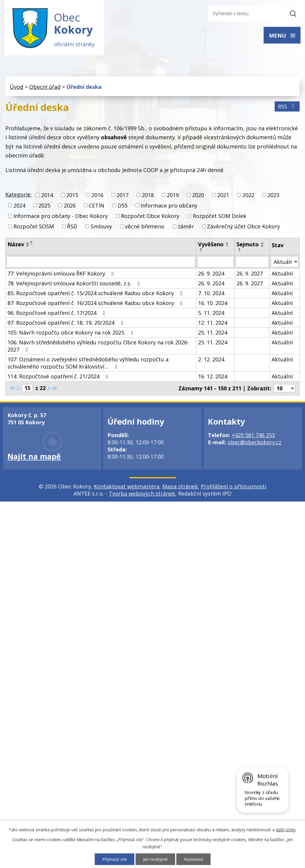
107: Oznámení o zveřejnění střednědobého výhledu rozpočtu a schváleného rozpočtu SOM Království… (88, 363)
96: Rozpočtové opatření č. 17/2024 (57, 313)
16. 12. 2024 (213, 376)
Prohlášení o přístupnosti (234, 486)
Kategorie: (18, 194)
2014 (47, 195)
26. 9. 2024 (211, 273)
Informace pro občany (169, 205)
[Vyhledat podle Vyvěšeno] (215, 262)
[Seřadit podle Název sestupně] (32, 244)
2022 (248, 195)
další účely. (286, 830)
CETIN (97, 205)
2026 (70, 205)
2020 (198, 195)
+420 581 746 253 (253, 435)
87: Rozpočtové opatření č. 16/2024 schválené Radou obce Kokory (96, 303)
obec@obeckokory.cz (255, 442)
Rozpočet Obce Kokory (150, 216)
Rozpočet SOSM (34, 226)
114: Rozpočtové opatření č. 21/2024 (59, 376)
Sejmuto (250, 244)
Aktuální (282, 273)
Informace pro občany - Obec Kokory (61, 216)
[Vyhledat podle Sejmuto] (252, 262)
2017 (122, 195)
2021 (223, 195)
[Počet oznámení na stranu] (284, 388)
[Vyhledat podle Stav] (285, 262)
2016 (97, 195)
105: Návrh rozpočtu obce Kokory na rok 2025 (71, 332)
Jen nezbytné (155, 859)
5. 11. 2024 (211, 313)
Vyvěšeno (213, 244)
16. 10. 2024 (213, 303)
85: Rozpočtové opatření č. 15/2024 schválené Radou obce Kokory (96, 293)
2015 (72, 195)
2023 (273, 195)
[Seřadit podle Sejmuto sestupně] (240, 251)
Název (18, 244)
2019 (173, 195)
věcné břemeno (145, 226)
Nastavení (193, 859)
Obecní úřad (45, 87)
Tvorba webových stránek (142, 493)
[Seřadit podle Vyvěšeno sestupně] (201, 251)
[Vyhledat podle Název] (101, 262)
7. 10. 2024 (211, 293)
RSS (287, 106)
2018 (148, 195)
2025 (44, 205)
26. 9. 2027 (250, 273)
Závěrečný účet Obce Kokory (243, 226)
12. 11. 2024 (213, 323)
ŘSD (72, 226)
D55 (123, 205)
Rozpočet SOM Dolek (220, 216)
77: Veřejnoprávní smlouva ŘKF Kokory (62, 273)
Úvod (17, 87)
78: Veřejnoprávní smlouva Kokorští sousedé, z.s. (75, 283)
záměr (186, 226)
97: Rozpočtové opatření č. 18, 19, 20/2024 (66, 323)
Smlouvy (101, 226)
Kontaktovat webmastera (127, 486)
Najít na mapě (34, 456)
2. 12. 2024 (211, 359)
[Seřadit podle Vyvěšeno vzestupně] (201, 249)
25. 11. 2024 (213, 332)
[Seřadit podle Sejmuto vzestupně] (240, 249)
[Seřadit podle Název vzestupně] (32, 242)
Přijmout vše (115, 859)
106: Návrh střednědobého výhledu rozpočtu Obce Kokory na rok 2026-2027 (98, 346)
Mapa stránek (180, 486)
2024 (19, 205)
